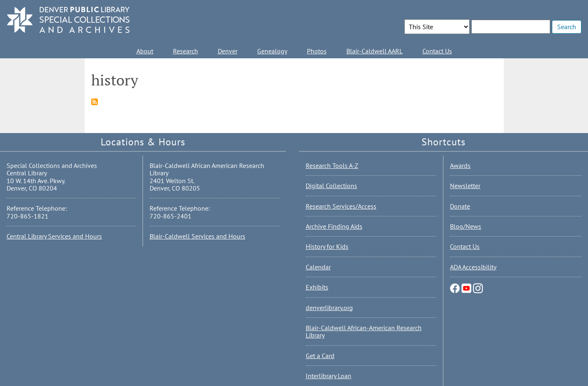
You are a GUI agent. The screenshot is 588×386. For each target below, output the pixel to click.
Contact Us (437, 51)
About (145, 51)
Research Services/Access (341, 206)
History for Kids (327, 246)
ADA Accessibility (473, 267)
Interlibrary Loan (329, 376)
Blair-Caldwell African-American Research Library (364, 331)
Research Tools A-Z (332, 165)
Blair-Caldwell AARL (375, 51)
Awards (460, 165)
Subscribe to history (95, 102)
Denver (228, 51)
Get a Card (320, 356)
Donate (460, 206)
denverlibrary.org (329, 308)
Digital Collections (331, 186)
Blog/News (466, 226)
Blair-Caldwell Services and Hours (197, 236)
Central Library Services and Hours (54, 236)
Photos (317, 51)
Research (186, 51)
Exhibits (317, 287)
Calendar (318, 267)
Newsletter (465, 186)
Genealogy (272, 51)
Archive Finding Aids (334, 226)
